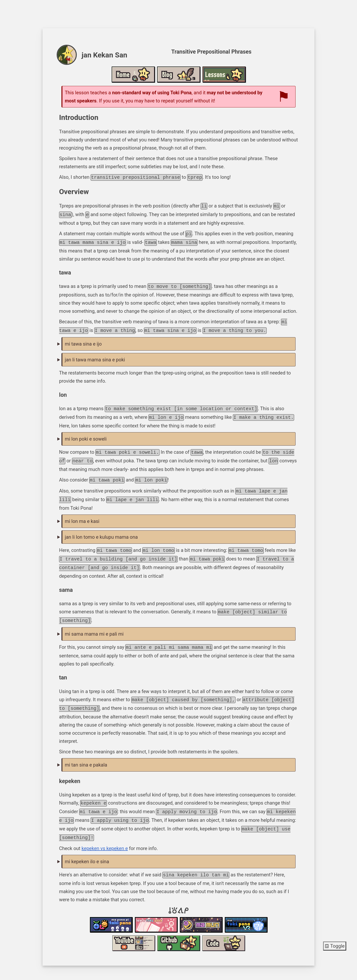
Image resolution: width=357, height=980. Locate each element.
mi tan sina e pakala (86, 754)
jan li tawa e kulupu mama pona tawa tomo (179, 530)
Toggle (335, 946)
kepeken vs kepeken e (105, 835)
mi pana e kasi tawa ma (179, 514)
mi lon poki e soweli (86, 434)
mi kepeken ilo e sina (87, 848)
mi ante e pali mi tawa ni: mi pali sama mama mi (179, 624)
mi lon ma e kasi (82, 514)
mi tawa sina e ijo (83, 340)
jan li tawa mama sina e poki (95, 356)
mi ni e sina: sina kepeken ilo (179, 848)
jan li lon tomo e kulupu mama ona (101, 530)
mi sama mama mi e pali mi (94, 624)
